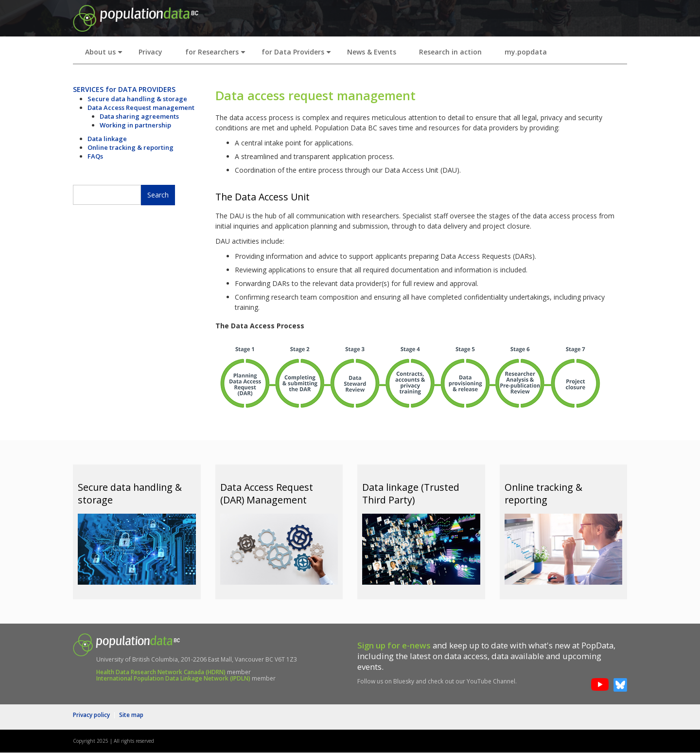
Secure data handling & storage (137, 99)
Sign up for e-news (394, 645)
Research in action (450, 52)
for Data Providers (298, 55)
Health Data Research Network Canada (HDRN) (161, 672)
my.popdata (526, 52)
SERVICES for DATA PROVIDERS (124, 89)
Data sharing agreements (139, 116)
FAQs (95, 156)
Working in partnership (135, 125)
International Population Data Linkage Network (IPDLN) (173, 678)
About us (106, 55)
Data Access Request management (141, 108)
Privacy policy (91, 715)
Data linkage (107, 139)
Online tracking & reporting (131, 147)
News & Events (372, 52)
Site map (131, 715)
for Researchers (217, 55)
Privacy (150, 52)
